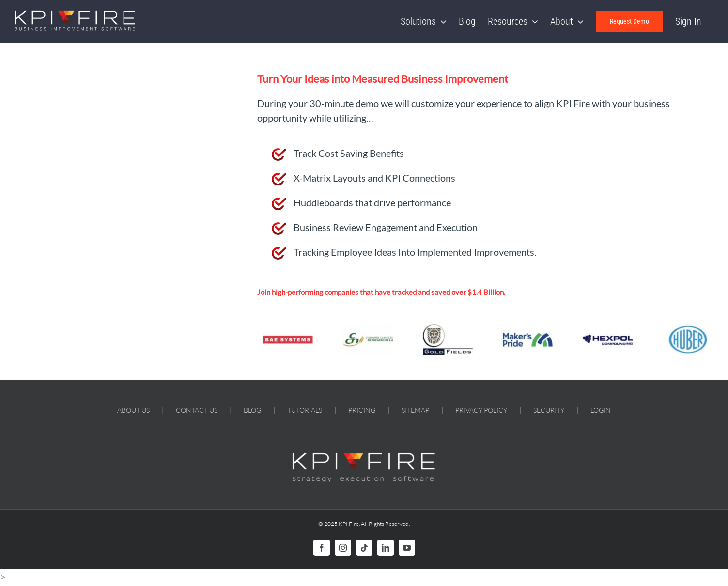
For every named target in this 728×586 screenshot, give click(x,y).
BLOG (252, 410)
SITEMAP (415, 410)
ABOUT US (133, 410)
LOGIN (601, 410)
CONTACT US (197, 410)
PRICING (362, 410)
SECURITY (549, 410)
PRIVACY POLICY (481, 410)
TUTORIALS (305, 410)
